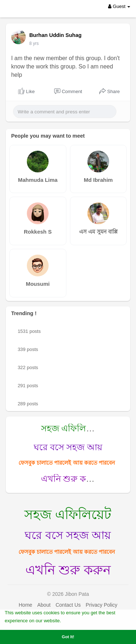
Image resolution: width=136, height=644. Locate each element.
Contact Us (68, 605)
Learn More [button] (75, 620)
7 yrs (34, 43)
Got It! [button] (68, 637)
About (44, 605)
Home (25, 605)
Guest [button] (119, 6)
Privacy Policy (101, 605)
